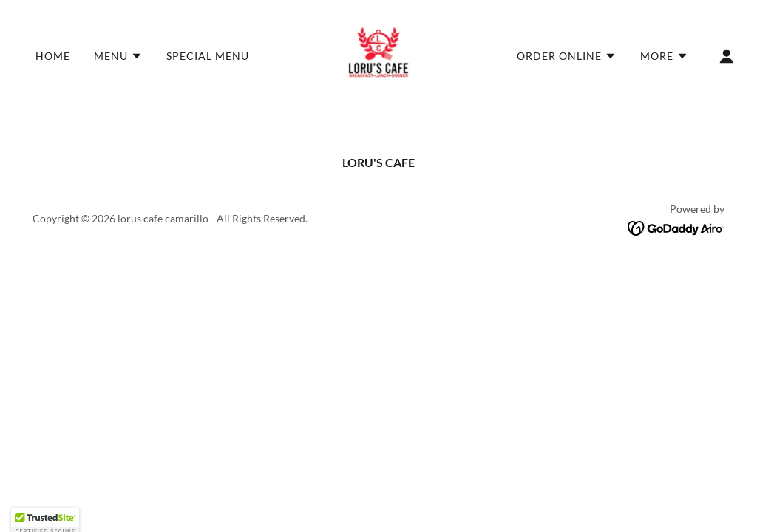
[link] (378, 54)
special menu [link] (209, 56)
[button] (118, 56)
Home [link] (53, 56)
